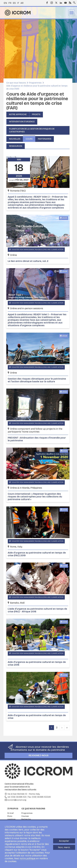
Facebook (47, 3)
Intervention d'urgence (22, 122)
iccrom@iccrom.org (17, 800)
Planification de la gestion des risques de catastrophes (32, 130)
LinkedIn (61, 3)
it (18, 3)
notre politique (28, 858)
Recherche (26, 819)
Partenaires (45, 139)
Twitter (56, 3)
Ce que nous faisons (16, 83)
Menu (72, 13)
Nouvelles (15, 139)
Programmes (35, 83)
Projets (36, 114)
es (14, 3)
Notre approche (18, 114)
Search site (74, 2)
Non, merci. (64, 847)
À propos (13, 809)
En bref (11, 813)
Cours (29, 139)
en (5, 3)
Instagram (52, 3)
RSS (70, 3)
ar (22, 3)
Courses (25, 816)
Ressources (16, 146)
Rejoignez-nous (39, 755)
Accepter (64, 841)
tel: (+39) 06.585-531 (17, 797)
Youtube (65, 3)
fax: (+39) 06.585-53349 (39, 797)
